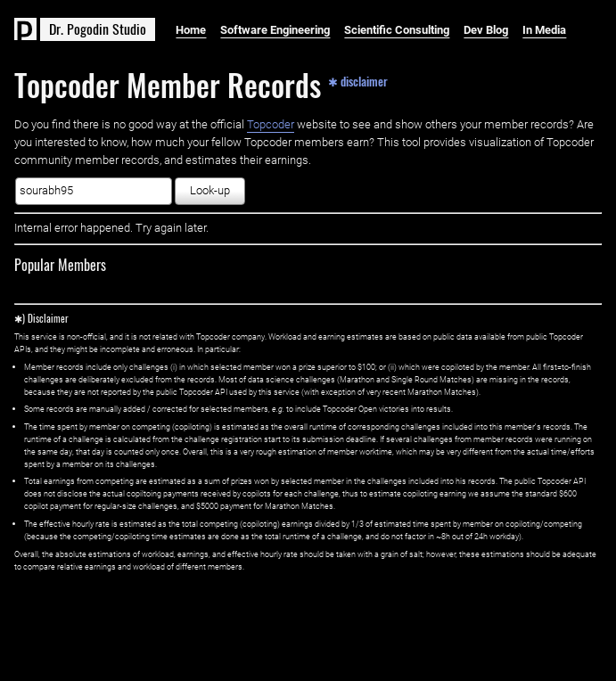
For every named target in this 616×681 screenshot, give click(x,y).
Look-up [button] (210, 190)
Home (191, 30)
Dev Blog (486, 30)
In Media (544, 30)
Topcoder (271, 124)
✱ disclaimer (358, 80)
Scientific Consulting (397, 30)
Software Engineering (275, 30)
